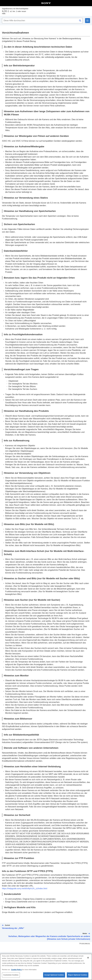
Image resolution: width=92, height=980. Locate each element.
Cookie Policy (17, 971)
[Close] (88, 959)
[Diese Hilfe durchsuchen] (42, 21)
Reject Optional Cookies (78, 976)
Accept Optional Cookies (54, 976)
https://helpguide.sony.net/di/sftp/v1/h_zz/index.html (25, 888)
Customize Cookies (11, 976)
